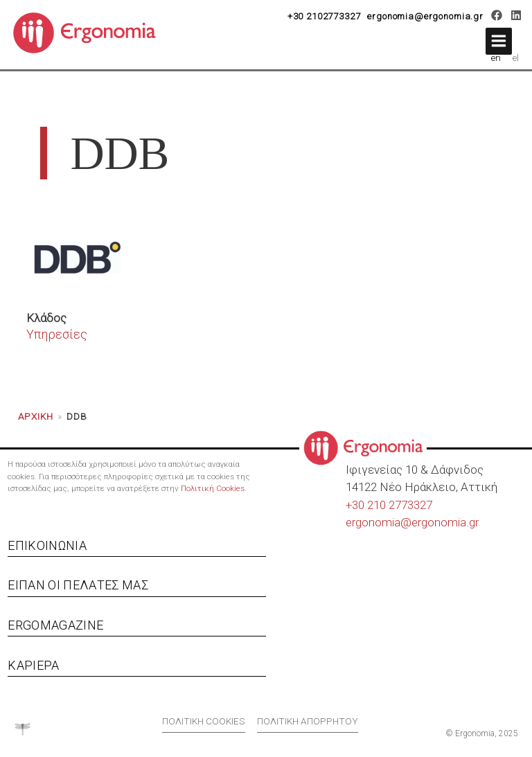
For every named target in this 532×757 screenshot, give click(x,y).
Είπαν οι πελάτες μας (78, 585)
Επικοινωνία (47, 545)
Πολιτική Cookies (213, 488)
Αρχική (36, 416)
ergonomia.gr (445, 522)
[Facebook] (497, 17)
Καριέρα (33, 665)
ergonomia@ (379, 522)
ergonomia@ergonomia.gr (425, 16)
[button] (499, 41)
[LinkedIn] (516, 17)
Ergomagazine (55, 625)
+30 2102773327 (324, 16)
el (516, 57)
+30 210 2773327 (389, 505)
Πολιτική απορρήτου (308, 721)
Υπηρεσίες (57, 334)
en (496, 57)
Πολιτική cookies (204, 721)
